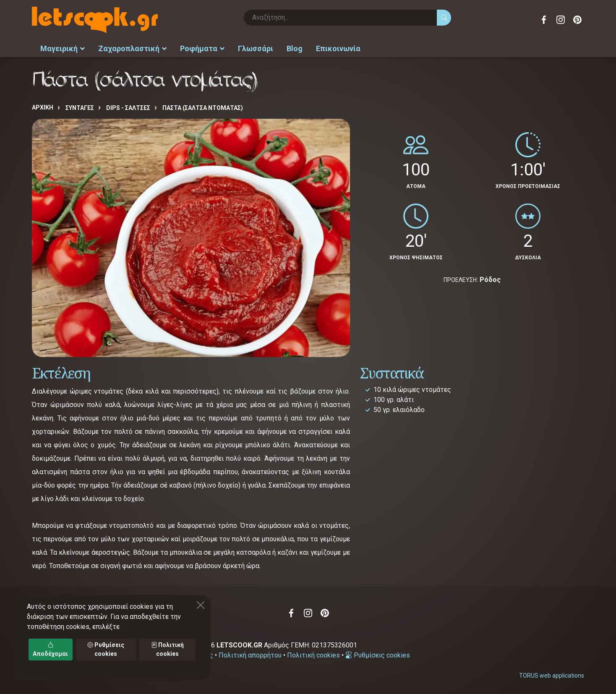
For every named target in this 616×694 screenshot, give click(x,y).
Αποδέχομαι (50, 649)
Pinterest (577, 20)
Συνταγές (80, 108)
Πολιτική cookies (313, 655)
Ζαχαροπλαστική (132, 48)
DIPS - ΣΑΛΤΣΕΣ (128, 108)
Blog (295, 48)
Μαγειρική (63, 48)
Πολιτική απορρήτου (250, 655)
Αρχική (43, 107)
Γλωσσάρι (256, 48)
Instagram (561, 20)
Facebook (544, 20)
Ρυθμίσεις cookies (378, 655)
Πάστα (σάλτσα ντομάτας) (203, 108)
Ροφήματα (202, 48)
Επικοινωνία (338, 48)
